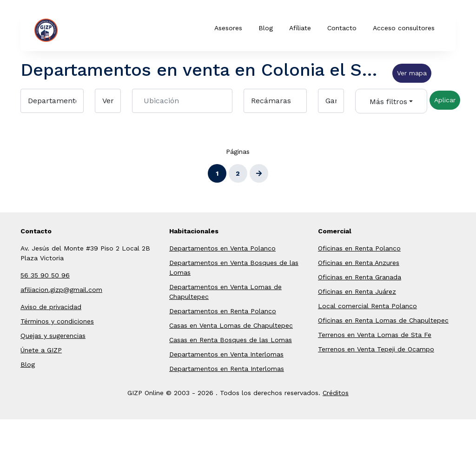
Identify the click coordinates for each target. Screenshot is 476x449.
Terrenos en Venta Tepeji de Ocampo (376, 349)
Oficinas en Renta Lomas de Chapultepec (383, 320)
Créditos (336, 393)
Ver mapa (412, 73)
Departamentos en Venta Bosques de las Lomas (234, 267)
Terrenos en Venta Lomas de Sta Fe (375, 335)
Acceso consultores (404, 28)
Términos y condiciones (57, 321)
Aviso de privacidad (51, 307)
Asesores (228, 28)
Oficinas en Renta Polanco (359, 248)
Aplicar (445, 100)
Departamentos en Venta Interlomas (226, 354)
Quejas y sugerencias (53, 336)
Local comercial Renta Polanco (367, 306)
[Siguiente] (259, 173)
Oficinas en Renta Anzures (359, 263)
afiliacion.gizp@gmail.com (61, 290)
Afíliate (300, 28)
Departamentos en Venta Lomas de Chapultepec (225, 292)
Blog (266, 28)
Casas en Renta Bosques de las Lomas (231, 340)
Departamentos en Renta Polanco (223, 311)
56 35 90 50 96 (45, 275)
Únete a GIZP (41, 350)
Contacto (342, 28)
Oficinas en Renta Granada (360, 277)
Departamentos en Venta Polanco (222, 248)
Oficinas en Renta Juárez (357, 291)
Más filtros (388, 102)
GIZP (60, 30)
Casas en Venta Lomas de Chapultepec (231, 325)
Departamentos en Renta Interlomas (227, 369)
